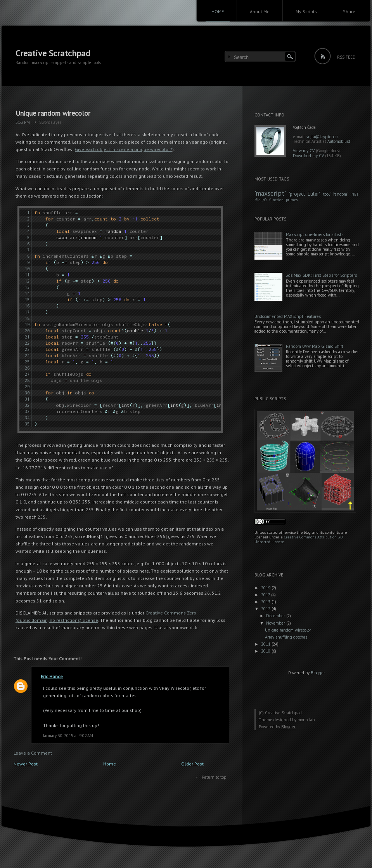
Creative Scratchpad (53, 53)
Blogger (318, 673)
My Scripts (306, 11)
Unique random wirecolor (53, 113)
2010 (266, 651)
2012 (266, 609)
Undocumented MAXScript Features (288, 316)
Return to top (214, 777)
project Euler (304, 194)
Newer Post (26, 764)
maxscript (270, 193)
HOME (218, 11)
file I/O (261, 200)
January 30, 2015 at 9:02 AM (68, 736)
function (276, 200)
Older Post (192, 764)
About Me (260, 11)
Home (110, 764)
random (340, 194)
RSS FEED (346, 57)
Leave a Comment (33, 753)
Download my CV (308, 156)
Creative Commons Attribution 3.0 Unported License (298, 539)
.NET (355, 194)
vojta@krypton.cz (323, 137)
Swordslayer (50, 122)
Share (349, 11)
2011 (266, 644)
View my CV (304, 151)
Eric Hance (52, 676)
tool (326, 194)
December (276, 616)
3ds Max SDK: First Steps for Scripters (321, 275)
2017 (266, 595)
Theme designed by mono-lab (287, 720)
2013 (266, 602)
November (276, 623)
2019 (266, 588)
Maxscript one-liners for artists (315, 234)
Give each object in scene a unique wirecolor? (124, 149)
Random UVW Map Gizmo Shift (315, 346)
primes (292, 200)
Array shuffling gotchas (286, 637)
